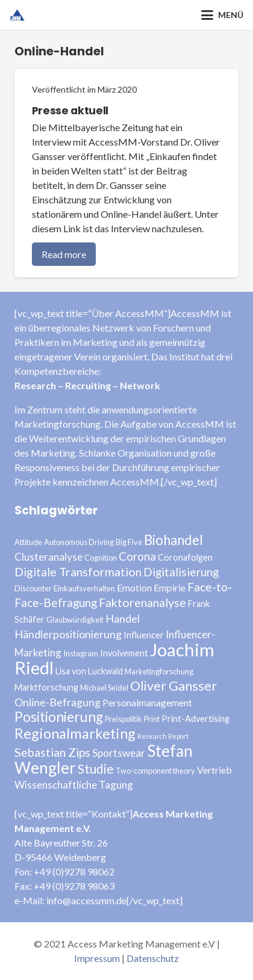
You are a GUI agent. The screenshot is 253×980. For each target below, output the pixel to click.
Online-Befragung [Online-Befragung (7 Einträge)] (58, 702)
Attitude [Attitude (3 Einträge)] (28, 542)
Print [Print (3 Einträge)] (152, 719)
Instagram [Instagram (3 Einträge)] (81, 653)
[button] (222, 15)
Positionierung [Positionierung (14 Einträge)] (59, 717)
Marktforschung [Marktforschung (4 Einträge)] (46, 687)
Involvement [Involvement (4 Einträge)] (124, 653)
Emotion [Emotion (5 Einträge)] (134, 587)
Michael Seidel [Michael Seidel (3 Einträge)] (104, 688)
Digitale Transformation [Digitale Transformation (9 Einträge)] (78, 572)
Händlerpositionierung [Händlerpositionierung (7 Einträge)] (68, 634)
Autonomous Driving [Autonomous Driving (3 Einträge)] (79, 542)
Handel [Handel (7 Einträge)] (123, 618)
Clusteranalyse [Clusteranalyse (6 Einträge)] (48, 557)
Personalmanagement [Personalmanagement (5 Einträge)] (147, 702)
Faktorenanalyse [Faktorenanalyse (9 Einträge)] (142, 602)
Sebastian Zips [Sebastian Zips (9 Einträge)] (52, 752)
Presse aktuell (70, 111)
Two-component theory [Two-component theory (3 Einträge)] (155, 771)
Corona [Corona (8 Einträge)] (137, 556)
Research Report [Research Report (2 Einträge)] (163, 736)
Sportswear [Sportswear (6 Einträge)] (119, 753)
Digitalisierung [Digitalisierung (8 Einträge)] (181, 572)
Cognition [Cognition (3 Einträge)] (101, 558)
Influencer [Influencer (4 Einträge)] (144, 635)
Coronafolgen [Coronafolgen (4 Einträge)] (185, 557)
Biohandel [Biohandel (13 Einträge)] (173, 540)
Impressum (97, 958)
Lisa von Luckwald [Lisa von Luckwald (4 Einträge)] (89, 671)
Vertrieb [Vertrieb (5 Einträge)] (214, 770)
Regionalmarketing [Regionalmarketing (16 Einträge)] (75, 733)
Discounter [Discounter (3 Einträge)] (33, 588)
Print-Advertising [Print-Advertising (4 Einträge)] (195, 719)
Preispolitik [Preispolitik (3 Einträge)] (123, 719)
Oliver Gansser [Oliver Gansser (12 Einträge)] (173, 686)
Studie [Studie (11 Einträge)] (96, 769)
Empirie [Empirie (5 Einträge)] (170, 587)
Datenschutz (153, 958)
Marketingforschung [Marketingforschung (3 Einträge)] (159, 671)
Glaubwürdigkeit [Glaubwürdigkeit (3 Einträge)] (75, 620)
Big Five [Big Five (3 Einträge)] (129, 542)
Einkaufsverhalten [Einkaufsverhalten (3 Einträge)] (84, 588)
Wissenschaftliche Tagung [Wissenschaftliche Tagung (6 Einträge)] (74, 785)
